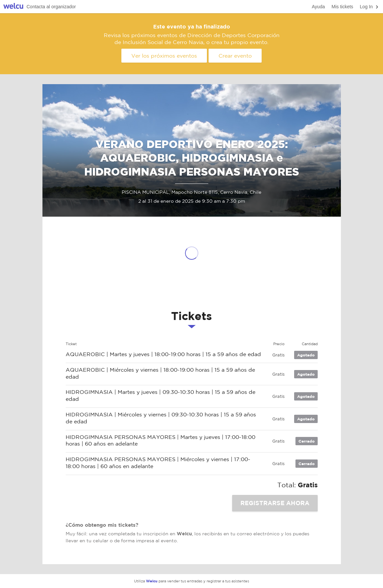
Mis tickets (342, 7)
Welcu (13, 7)
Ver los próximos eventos (164, 56)
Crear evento (235, 56)
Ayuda (318, 7)
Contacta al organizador (51, 7)
